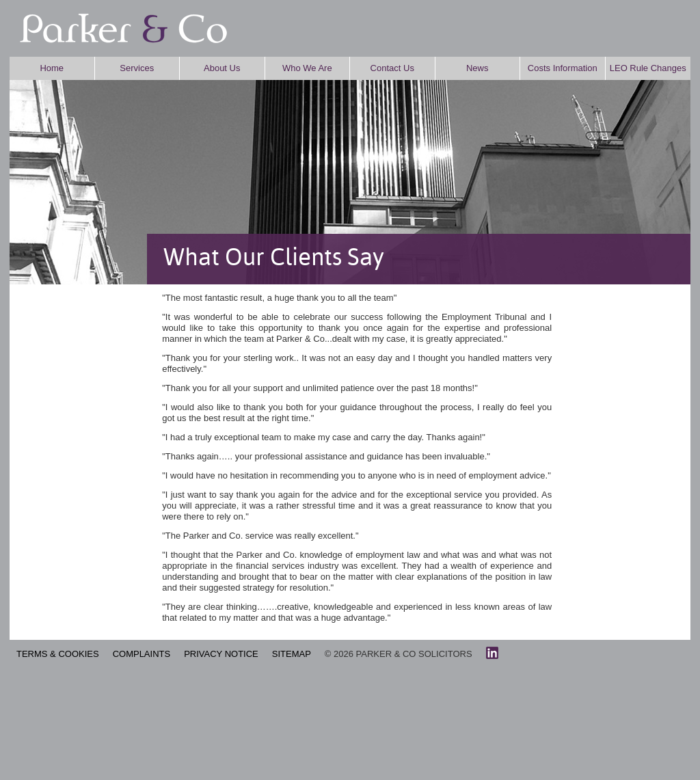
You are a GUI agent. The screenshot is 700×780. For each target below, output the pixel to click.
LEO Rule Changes (648, 68)
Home (52, 68)
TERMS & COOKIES (58, 654)
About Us (222, 68)
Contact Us (392, 68)
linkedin (492, 653)
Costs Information (563, 68)
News (477, 68)
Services (137, 68)
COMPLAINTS (142, 654)
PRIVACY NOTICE (221, 654)
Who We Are (307, 68)
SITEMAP (292, 654)
